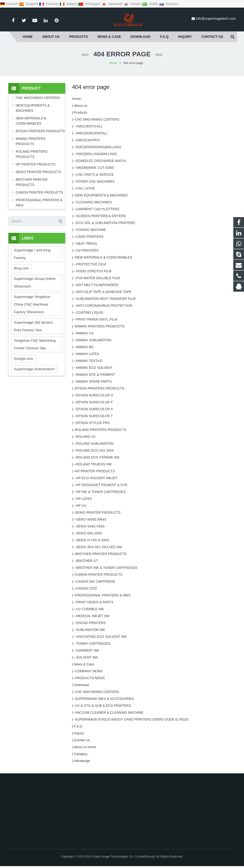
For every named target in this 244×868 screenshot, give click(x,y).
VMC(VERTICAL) (89, 126)
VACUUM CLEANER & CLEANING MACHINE (109, 712)
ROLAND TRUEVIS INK (94, 464)
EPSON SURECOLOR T (95, 416)
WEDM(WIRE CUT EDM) (95, 168)
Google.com (23, 358)
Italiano (69, 4)
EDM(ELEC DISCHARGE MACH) (101, 161)
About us (80, 106)
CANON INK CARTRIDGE (96, 581)
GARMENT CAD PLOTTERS (98, 209)
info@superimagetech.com (216, 19)
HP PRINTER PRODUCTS (95, 471)
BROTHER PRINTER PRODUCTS (101, 554)
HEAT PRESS (87, 244)
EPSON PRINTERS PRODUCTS (100, 388)
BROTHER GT (87, 561)
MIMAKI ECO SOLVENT (94, 368)
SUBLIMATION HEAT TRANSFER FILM (106, 299)
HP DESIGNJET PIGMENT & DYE (102, 485)
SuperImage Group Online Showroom (35, 282)
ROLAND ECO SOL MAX (95, 450)
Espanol (29, 4)
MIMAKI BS (85, 347)
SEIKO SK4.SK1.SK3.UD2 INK (99, 547)
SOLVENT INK (87, 657)
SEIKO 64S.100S (89, 533)
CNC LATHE (86, 188)
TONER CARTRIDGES (93, 644)
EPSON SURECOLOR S (95, 395)
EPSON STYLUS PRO (93, 423)
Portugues (90, 4)
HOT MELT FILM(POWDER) (97, 285)
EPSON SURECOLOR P (95, 409)
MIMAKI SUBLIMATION (94, 340)
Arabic (151, 4)
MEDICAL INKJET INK (93, 616)
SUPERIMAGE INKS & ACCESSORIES (104, 699)
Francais (49, 4)
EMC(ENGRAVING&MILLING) (99, 147)
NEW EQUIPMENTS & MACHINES (101, 195)
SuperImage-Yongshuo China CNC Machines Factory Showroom (32, 304)
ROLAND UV (86, 437)
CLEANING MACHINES (94, 202)
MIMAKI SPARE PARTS (94, 381)
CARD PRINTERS (90, 237)
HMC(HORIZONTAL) (92, 133)
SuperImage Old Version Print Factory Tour (33, 326)
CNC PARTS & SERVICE (95, 175)
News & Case (84, 664)
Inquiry (79, 733)
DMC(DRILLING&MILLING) (97, 154)
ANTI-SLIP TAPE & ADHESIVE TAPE (104, 292)
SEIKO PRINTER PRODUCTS (98, 512)
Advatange (82, 761)
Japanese (112, 4)
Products (80, 112)
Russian (169, 4)
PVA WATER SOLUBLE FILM (98, 278)
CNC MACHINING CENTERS (97, 119)
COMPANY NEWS (89, 671)
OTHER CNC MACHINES (95, 181)
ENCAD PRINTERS (91, 623)
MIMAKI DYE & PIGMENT (96, 375)
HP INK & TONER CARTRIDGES (101, 492)
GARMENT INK (88, 650)
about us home (85, 747)
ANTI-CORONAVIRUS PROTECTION (104, 306)
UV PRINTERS (87, 250)
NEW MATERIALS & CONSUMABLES (104, 257)
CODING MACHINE (91, 230)
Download (81, 685)
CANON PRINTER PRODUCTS (99, 575)
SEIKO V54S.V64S (90, 526)
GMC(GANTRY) (88, 140)
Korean (133, 4)
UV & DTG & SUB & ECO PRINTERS (103, 706)
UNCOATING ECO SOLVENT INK (102, 637)
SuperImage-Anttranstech (34, 369)
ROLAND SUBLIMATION (95, 444)
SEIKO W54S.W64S (91, 519)
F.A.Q (78, 726)
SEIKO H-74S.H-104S (93, 540)
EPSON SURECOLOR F (95, 402)
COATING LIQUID (90, 312)
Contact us (82, 740)
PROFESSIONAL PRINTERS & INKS (103, 595)
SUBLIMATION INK (91, 630)
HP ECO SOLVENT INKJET (97, 478)
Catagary (81, 754)
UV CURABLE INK (90, 609)
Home (76, 99)
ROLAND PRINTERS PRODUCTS (101, 430)
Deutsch (10, 4)
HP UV (81, 506)
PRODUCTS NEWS (90, 678)
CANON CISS (87, 588)
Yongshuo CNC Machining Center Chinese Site (35, 344)
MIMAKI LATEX (88, 354)
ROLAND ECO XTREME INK (98, 457)
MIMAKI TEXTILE (89, 361)
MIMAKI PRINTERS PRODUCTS (100, 326)
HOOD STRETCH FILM (94, 271)
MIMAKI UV (85, 333)
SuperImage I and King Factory (32, 254)
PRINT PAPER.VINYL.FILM (97, 319)
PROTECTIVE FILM (91, 264)
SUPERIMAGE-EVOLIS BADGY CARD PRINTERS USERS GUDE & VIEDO (132, 719)
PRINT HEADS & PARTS (95, 602)
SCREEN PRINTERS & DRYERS (101, 216)
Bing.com (21, 268)
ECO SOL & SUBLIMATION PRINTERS (106, 223)
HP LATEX (84, 499)
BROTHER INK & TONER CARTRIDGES (107, 568)
